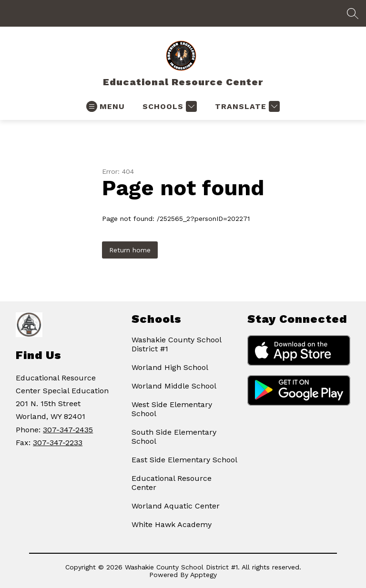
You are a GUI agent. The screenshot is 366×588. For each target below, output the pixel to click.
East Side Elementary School (184, 460)
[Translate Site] (246, 106)
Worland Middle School (174, 386)
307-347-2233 (58, 443)
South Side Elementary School (174, 437)
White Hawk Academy (172, 524)
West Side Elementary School (172, 409)
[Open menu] (106, 106)
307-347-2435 (68, 430)
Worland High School (170, 367)
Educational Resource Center (172, 483)
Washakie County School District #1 (176, 344)
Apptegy (203, 575)
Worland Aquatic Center (176, 506)
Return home (130, 250)
